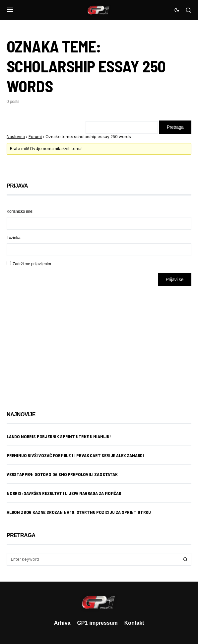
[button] (10, 10)
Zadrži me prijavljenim (32, 264)
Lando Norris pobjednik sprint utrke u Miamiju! (59, 436)
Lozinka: (14, 238)
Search (185, 559)
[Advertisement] (60, 344)
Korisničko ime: (20, 211)
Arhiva (62, 623)
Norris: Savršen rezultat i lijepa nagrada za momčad (64, 493)
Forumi (35, 137)
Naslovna (16, 137)
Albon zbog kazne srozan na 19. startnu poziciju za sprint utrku (79, 512)
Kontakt (134, 623)
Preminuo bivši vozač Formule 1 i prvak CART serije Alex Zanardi (75, 455)
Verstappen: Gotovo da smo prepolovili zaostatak (62, 474)
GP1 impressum (97, 623)
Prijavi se (175, 279)
